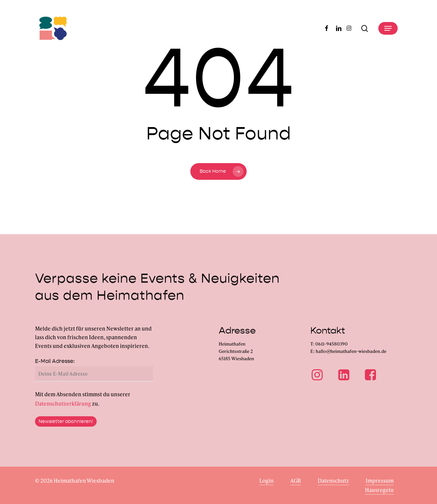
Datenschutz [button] (333, 480)
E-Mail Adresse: (55, 370)
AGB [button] (296, 480)
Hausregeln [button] (379, 490)
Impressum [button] (380, 480)
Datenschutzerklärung (63, 412)
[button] (388, 28)
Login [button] (266, 480)
